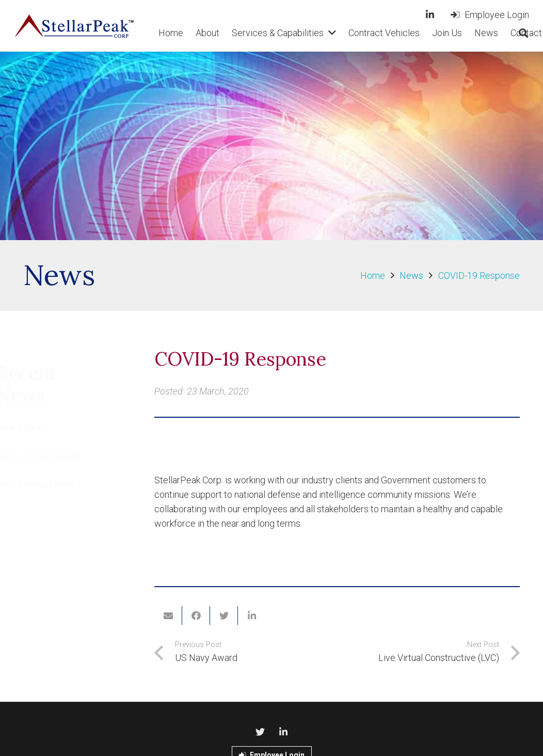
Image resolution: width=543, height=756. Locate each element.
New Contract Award (65, 456)
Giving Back (46, 427)
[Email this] (168, 616)
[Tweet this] (224, 616)
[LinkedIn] (430, 14)
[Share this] (196, 616)
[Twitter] (260, 732)
